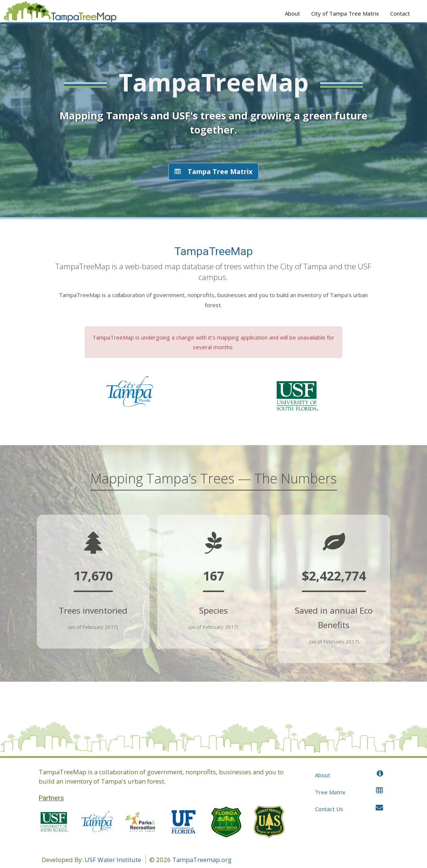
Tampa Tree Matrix (213, 171)
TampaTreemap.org (202, 860)
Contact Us (349, 809)
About (292, 13)
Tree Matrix (349, 792)
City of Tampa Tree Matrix (345, 13)
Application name (60, 13)
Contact (400, 13)
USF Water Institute (113, 860)
